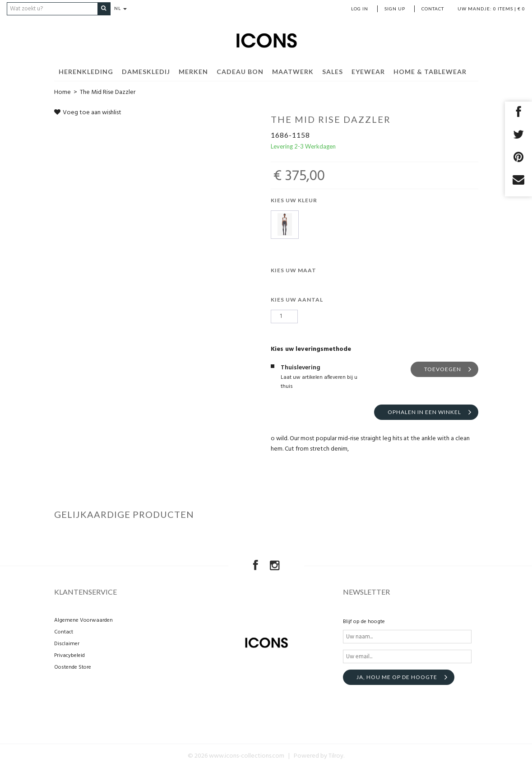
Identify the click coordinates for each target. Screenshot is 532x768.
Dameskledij (146, 71)
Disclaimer (67, 644)
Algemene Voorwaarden (83, 620)
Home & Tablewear (430, 71)
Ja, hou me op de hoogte (397, 677)
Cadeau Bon (240, 71)
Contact (433, 9)
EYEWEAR (368, 71)
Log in (360, 9)
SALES (333, 71)
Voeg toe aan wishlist (88, 112)
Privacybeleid (69, 656)
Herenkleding (86, 71)
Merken (193, 71)
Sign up (395, 9)
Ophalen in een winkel (424, 412)
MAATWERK (293, 71)
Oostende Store (73, 667)
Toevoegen (443, 369)
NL (123, 9)
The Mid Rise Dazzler (108, 92)
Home (62, 92)
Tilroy (336, 756)
